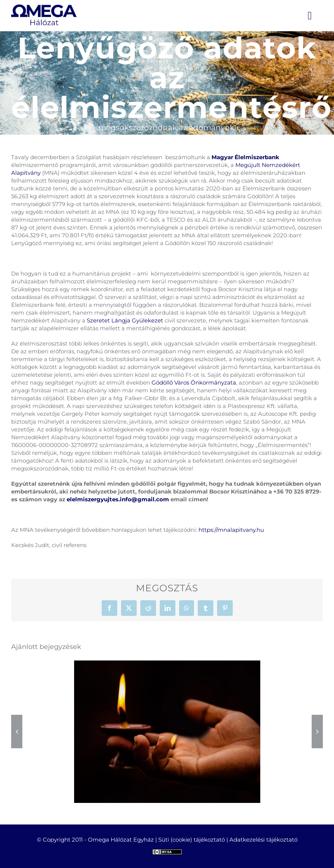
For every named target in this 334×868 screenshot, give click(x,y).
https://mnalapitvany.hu (231, 530)
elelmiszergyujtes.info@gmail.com (118, 499)
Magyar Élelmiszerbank (245, 157)
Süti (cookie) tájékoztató (192, 840)
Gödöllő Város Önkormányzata (194, 382)
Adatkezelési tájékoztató (263, 840)
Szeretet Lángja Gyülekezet (125, 320)
